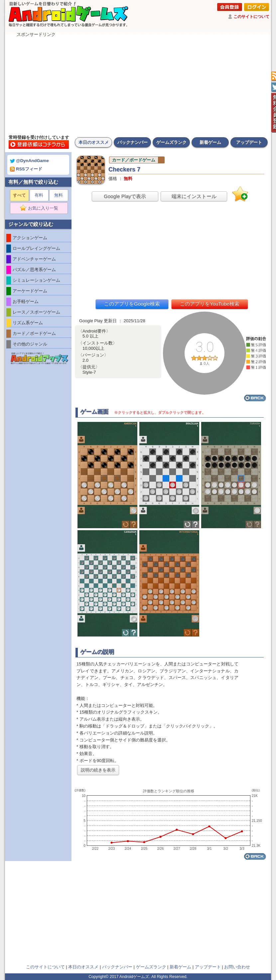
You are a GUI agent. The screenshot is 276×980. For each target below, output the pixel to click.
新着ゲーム (210, 142)
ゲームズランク (171, 142)
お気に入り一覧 (41, 208)
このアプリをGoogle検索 (132, 304)
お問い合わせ (237, 967)
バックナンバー (133, 142)
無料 (59, 195)
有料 (39, 195)
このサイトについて (251, 17)
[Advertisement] (138, 84)
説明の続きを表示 (98, 770)
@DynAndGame (29, 161)
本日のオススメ (94, 142)
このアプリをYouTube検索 (210, 304)
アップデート (249, 142)
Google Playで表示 (125, 196)
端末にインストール (194, 196)
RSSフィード (26, 169)
